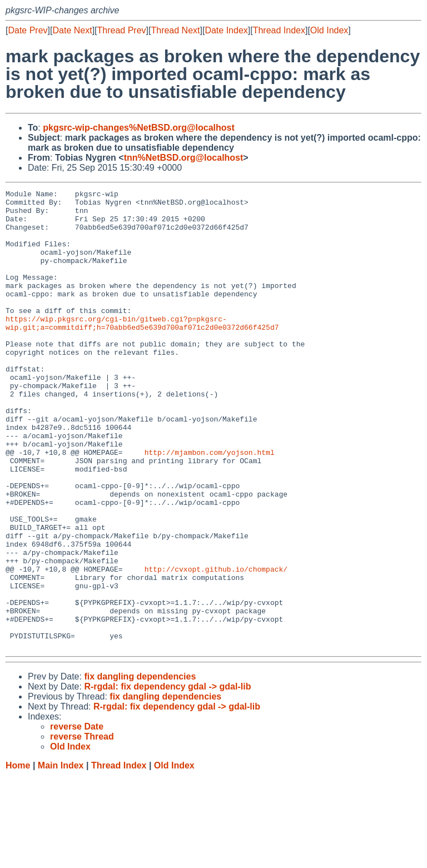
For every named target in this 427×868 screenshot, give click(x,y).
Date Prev (28, 30)
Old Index (329, 30)
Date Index (226, 30)
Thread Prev (122, 30)
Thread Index (279, 30)
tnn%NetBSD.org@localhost (184, 158)
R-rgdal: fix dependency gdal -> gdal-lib (167, 778)
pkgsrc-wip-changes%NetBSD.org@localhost (139, 128)
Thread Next (175, 30)
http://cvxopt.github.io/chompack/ (216, 646)
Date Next (72, 30)
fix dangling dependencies (140, 768)
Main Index (61, 857)
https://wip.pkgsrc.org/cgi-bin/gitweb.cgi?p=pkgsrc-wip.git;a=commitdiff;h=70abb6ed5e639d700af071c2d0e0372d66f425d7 (142, 350)
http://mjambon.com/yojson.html (210, 505)
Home (18, 857)
